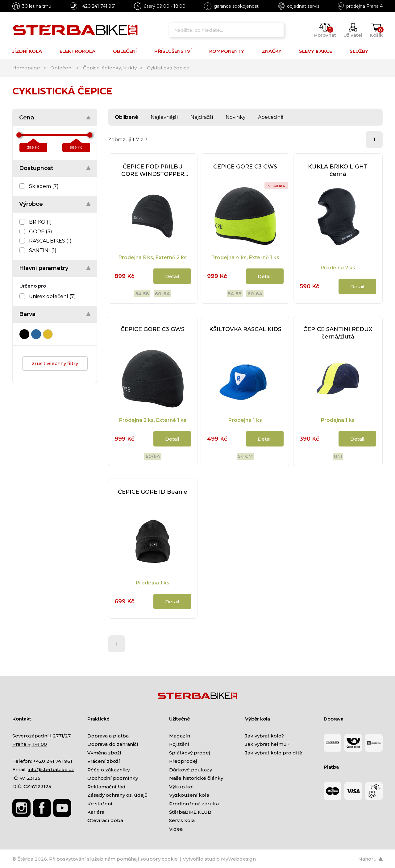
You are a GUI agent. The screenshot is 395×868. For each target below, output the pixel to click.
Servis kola (182, 820)
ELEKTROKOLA (77, 51)
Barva (27, 314)
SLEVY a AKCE (316, 51)
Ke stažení (100, 804)
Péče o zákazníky (108, 770)
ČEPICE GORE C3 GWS (245, 167)
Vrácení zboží (104, 761)
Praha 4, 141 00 (30, 744)
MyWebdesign (238, 859)
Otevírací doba (105, 820)
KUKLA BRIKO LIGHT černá (338, 170)
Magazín (180, 736)
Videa (176, 829)
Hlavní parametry (44, 268)
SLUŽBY (359, 51)
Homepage (26, 68)
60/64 (153, 456)
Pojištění (179, 744)
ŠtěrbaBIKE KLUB (190, 812)
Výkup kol (181, 787)
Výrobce (31, 204)
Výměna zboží (104, 753)
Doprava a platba (108, 736)
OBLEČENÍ (125, 51)
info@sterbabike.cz (51, 769)
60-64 (162, 294)
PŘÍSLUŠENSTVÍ (173, 51)
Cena (27, 118)
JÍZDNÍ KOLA (27, 51)
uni (338, 456)
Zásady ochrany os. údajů (117, 795)
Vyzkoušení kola (189, 795)
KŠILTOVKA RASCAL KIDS (245, 329)
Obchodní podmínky (113, 778)
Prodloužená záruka (194, 804)
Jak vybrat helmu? (267, 744)
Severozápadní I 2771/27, (42, 736)
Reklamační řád (106, 787)
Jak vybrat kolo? (264, 736)
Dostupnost (36, 168)
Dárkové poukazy (191, 770)
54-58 (142, 294)
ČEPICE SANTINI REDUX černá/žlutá (338, 333)
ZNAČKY (272, 51)
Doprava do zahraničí (113, 744)
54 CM (245, 456)
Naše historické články (196, 778)
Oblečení (62, 68)
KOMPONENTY (227, 51)
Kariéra (96, 812)
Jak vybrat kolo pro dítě (274, 753)
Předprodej (183, 761)
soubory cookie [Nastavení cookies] (159, 859)
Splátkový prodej (189, 753)
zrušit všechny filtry (55, 363)
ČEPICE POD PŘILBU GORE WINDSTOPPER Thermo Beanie (153, 170)
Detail (172, 276)
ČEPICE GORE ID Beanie (153, 492)
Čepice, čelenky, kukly (110, 68)
